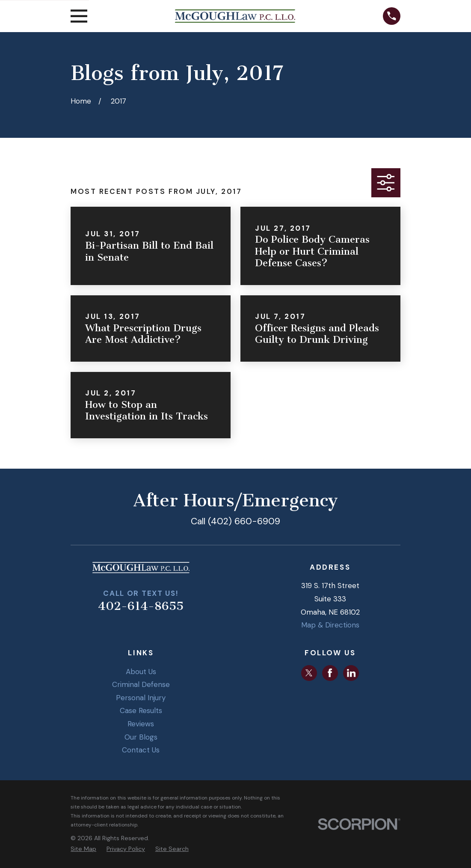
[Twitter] (309, 673)
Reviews (141, 724)
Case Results (141, 710)
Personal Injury (141, 698)
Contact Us (141, 750)
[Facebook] (330, 673)
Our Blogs (141, 737)
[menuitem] (83, 849)
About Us (141, 672)
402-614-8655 (141, 606)
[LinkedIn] (351, 673)
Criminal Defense (141, 684)
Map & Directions (330, 625)
